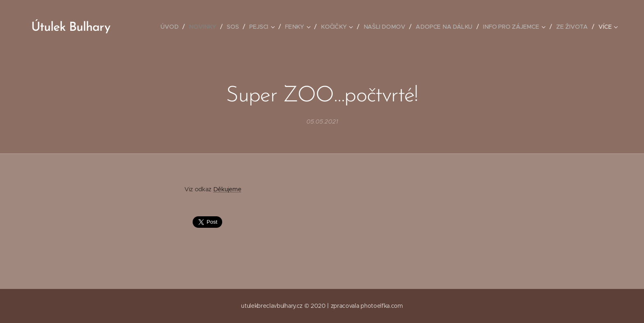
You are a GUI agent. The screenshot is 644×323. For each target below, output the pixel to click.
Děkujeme (227, 189)
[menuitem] (174, 27)
